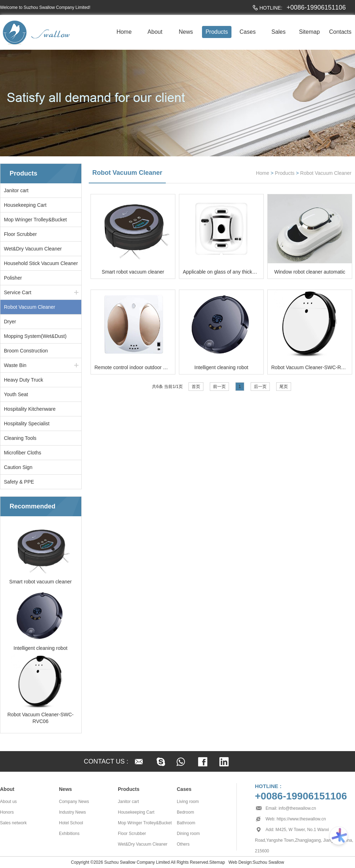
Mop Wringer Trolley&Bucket (35, 220)
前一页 (219, 387)
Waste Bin (15, 365)
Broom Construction (26, 351)
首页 (196, 387)
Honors (7, 812)
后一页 (260, 387)
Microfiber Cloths (23, 453)
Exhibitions (69, 834)
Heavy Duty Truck (23, 380)
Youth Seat (16, 394)
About (155, 32)
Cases (248, 32)
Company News (74, 802)
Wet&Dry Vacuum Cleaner (33, 249)
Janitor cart (16, 190)
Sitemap (309, 32)
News (186, 32)
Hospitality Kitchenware (30, 409)
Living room (188, 802)
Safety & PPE (19, 482)
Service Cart (18, 292)
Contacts (340, 32)
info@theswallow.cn (297, 808)
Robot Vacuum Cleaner (29, 307)
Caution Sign (18, 467)
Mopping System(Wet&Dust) (35, 336)
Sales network (13, 823)
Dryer (10, 322)
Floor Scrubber (20, 234)
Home (124, 32)
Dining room (188, 834)
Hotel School (71, 823)
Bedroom (185, 812)
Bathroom (186, 823)
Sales (278, 32)
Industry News (72, 812)
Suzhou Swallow (268, 862)
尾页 (284, 387)
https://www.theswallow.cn (301, 819)
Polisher (13, 278)
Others (183, 844)
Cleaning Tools (20, 438)
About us (8, 802)
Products (217, 32)
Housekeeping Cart (25, 205)
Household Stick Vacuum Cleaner (41, 263)
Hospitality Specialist (27, 424)
